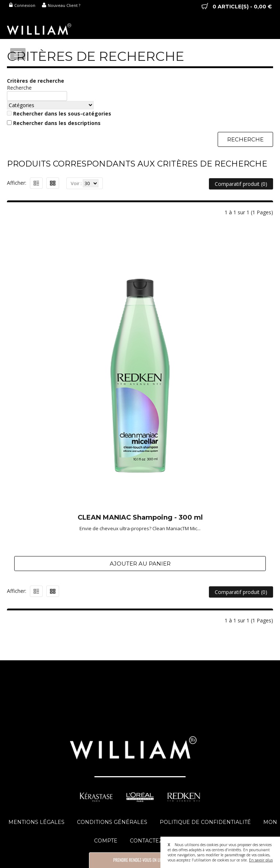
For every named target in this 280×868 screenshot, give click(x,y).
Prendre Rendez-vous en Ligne (140, 860)
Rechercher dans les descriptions (57, 123)
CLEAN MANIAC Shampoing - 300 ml (140, 518)
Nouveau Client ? (61, 5)
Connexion (22, 5)
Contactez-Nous (155, 841)
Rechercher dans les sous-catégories (62, 114)
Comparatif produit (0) (241, 184)
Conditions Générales (112, 822)
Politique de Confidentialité (205, 822)
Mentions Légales (36, 822)
